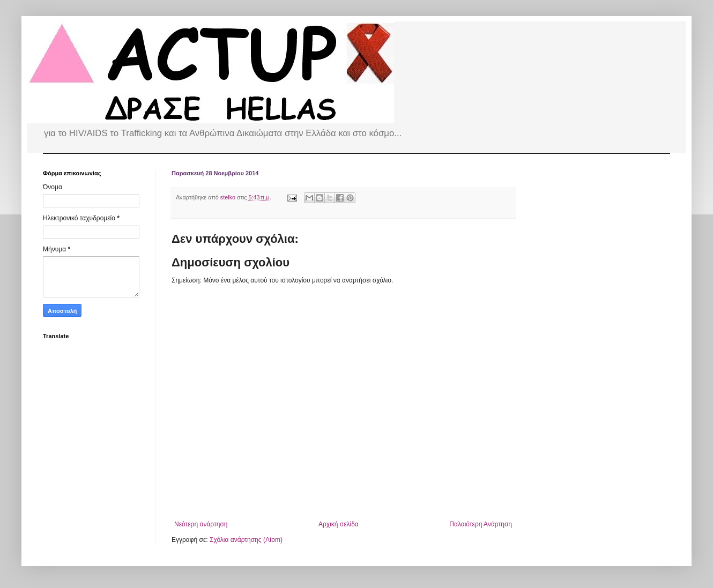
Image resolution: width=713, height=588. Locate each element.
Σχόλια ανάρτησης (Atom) (246, 540)
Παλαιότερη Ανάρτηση (481, 524)
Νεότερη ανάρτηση (201, 524)
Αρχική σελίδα (339, 524)
